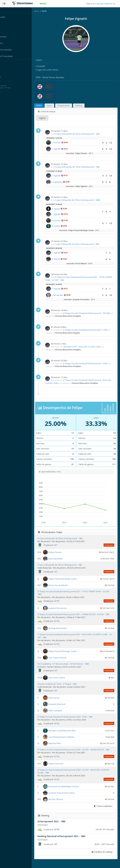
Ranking (85, 106)
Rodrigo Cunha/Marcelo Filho (68, 734)
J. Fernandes (64, 295)
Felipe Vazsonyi (62, 769)
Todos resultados (103, 812)
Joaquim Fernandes (64, 608)
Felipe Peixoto (61, 553)
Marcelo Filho (61, 746)
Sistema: (6, 64)
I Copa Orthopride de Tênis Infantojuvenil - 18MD (84, 200)
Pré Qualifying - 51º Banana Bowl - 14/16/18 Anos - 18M (69, 667)
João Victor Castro (63, 681)
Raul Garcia (60, 701)
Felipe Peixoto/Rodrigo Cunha (69, 579)
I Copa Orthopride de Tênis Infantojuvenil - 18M (83, 244)
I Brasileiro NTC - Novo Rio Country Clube (88, 347)
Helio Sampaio (61, 714)
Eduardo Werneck (63, 707)
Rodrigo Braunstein (64, 631)
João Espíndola (62, 559)
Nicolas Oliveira (62, 805)
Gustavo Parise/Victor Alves (68, 799)
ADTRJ (63, 601)
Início (43, 11)
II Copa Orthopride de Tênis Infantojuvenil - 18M (83, 134)
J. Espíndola (63, 182)
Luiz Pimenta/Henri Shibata (67, 740)
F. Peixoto (62, 143)
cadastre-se (110, 4)
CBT (62, 545)
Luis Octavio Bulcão (64, 661)
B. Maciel (62, 259)
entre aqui (96, 4)
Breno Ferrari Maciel (64, 585)
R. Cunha (62, 226)
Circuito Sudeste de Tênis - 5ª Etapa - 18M (63, 687)
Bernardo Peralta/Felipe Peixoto (70, 793)
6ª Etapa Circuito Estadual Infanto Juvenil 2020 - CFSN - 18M (71, 720)
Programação (70, 106)
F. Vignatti (62, 149)
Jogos (55, 106)
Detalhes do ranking (102, 858)
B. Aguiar (62, 209)
